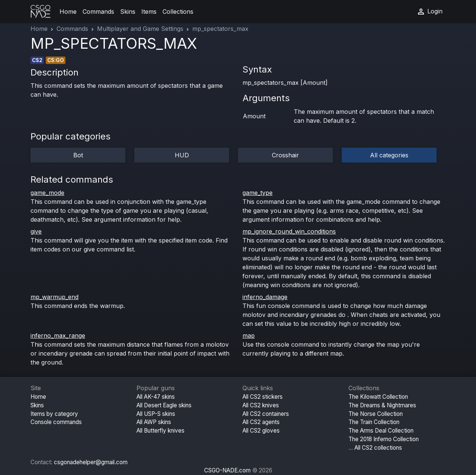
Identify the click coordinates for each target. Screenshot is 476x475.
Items (149, 12)
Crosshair (285, 155)
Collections (178, 12)
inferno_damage (265, 297)
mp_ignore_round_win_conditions (289, 231)
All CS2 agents (261, 422)
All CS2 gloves (261, 431)
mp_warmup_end (54, 297)
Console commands (56, 422)
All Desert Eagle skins (164, 405)
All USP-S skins (156, 414)
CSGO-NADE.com (227, 470)
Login (430, 12)
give (36, 231)
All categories (389, 155)
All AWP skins (154, 422)
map (249, 336)
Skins (128, 12)
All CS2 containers (266, 414)
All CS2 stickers (263, 397)
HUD (182, 155)
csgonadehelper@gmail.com (91, 462)
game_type (258, 193)
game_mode (47, 193)
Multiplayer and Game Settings (140, 29)
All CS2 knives (261, 405)
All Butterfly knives (160, 431)
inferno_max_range (58, 336)
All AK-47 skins (156, 397)
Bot (78, 155)
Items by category (54, 414)
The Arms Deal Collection (381, 431)
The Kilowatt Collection (378, 397)
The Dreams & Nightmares (382, 405)
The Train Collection (374, 422)
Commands (98, 12)
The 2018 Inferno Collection (384, 439)
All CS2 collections (378, 448)
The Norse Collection (376, 414)
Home (68, 12)
